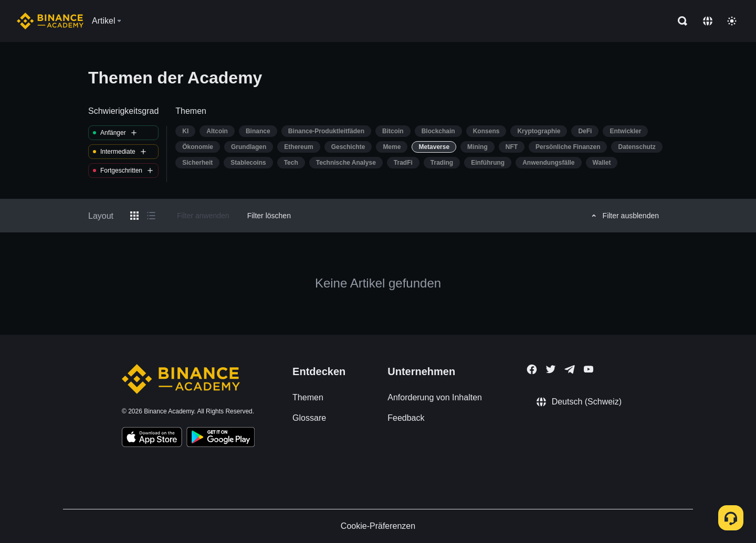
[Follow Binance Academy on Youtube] (589, 369)
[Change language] (708, 21)
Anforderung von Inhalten (435, 397)
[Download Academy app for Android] (220, 439)
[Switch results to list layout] (151, 216)
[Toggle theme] (732, 21)
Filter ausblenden (624, 216)
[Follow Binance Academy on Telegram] (570, 369)
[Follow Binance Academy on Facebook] (532, 369)
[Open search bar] (679, 21)
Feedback (406, 418)
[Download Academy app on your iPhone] (152, 439)
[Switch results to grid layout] (134, 216)
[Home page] (50, 21)
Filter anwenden (203, 216)
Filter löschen (269, 216)
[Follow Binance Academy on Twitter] (551, 369)
